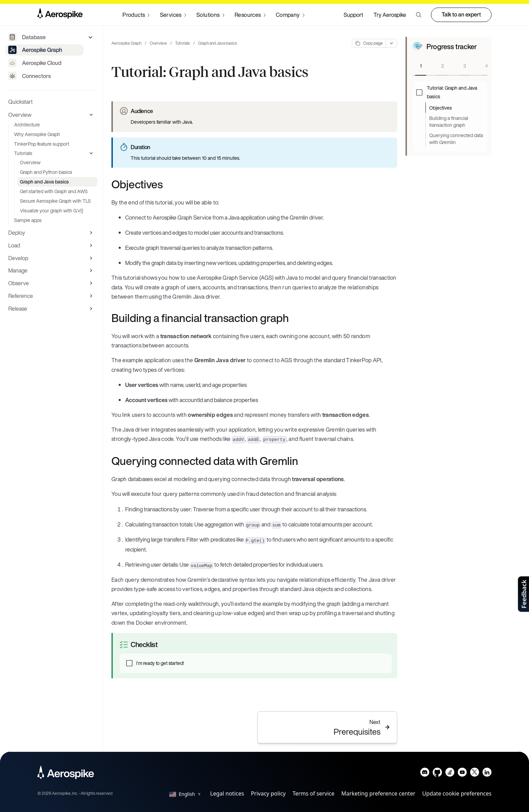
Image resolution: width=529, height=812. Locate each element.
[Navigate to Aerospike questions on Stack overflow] (450, 774)
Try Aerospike (390, 15)
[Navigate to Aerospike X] (474, 774)
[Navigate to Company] (290, 15)
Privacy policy (268, 793)
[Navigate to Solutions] (210, 15)
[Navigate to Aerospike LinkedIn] (487, 774)
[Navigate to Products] (136, 15)
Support (353, 15)
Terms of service (314, 793)
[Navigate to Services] (173, 15)
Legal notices (227, 793)
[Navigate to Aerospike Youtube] (462, 774)
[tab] (421, 66)
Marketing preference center (378, 793)
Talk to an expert (461, 14)
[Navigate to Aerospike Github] (437, 774)
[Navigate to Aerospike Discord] (425, 774)
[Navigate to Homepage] (60, 15)
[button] (419, 15)
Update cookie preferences (457, 793)
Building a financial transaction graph (449, 121)
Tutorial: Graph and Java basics (452, 92)
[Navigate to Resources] (250, 15)
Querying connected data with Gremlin (456, 139)
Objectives (441, 108)
